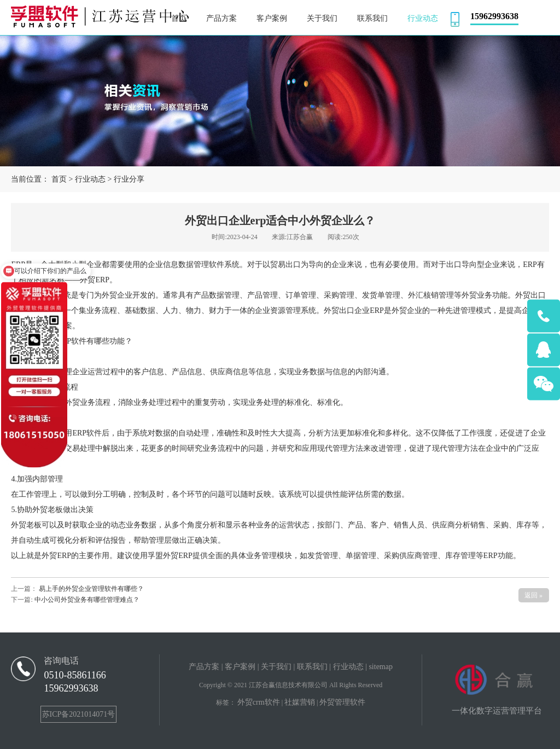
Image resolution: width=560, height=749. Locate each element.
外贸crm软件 (259, 702)
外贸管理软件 (342, 702)
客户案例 (240, 667)
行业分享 (129, 179)
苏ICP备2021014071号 (79, 714)
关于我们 (276, 667)
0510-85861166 (75, 675)
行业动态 (90, 179)
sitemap (381, 667)
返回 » (533, 595)
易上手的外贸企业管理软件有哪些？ (91, 589)
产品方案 (204, 667)
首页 (59, 179)
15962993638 (71, 688)
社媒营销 (300, 702)
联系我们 (312, 667)
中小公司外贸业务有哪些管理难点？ (86, 600)
